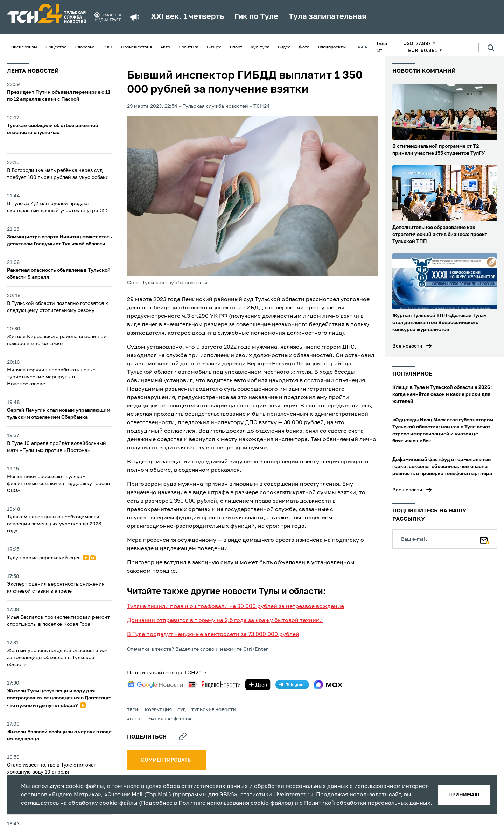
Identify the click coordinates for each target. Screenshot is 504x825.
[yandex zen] (258, 685)
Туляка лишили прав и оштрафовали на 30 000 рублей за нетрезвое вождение (236, 607)
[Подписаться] (484, 539)
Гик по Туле (256, 17)
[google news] (155, 685)
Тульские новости (214, 710)
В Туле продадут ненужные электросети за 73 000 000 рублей (213, 635)
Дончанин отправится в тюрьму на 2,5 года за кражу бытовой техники (225, 621)
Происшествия (136, 47)
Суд (182, 710)
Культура (260, 47)
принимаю (464, 795)
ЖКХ (108, 47)
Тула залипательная (328, 17)
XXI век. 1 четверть (187, 17)
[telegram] (292, 685)
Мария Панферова (170, 719)
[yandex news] (214, 684)
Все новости (407, 346)
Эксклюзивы (24, 47)
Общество (56, 47)
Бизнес (214, 47)
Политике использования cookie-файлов (235, 803)
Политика (188, 47)
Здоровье (85, 47)
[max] (328, 685)
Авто (165, 47)
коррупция (158, 710)
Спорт (236, 47)
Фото (304, 47)
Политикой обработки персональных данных (367, 803)
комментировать (166, 760)
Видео (284, 47)
